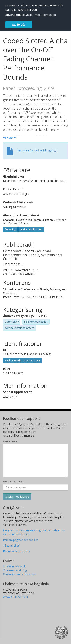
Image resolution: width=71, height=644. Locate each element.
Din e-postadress (13, 482)
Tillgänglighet (11, 545)
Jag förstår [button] (19, 25)
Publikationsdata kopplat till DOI (22, 361)
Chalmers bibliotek (14, 566)
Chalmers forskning (15, 570)
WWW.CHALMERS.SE (16, 597)
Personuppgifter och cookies (21, 540)
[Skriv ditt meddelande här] (35, 460)
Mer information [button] (45, 15)
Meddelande (10, 441)
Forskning (10, 229)
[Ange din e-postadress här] (35, 487)
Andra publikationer (31, 229)
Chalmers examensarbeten (20, 574)
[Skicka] (17, 497)
